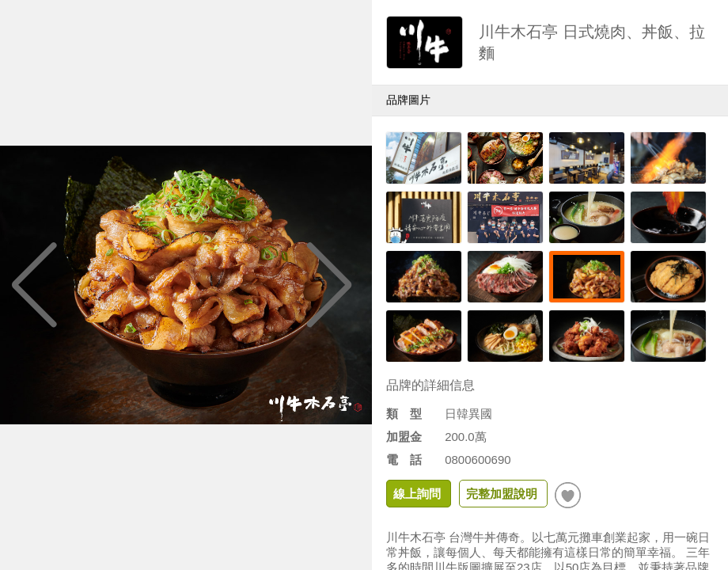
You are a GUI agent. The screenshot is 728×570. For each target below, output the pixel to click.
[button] (330, 285)
